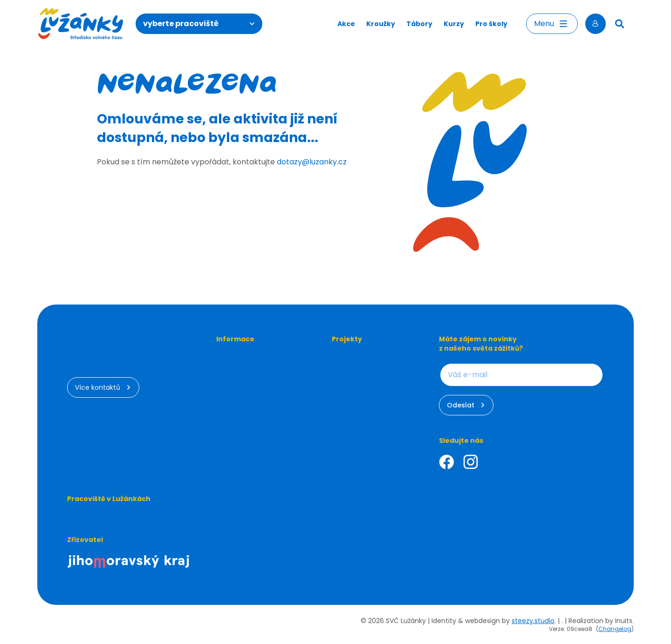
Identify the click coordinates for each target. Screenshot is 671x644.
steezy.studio (533, 621)
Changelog (615, 629)
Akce (346, 24)
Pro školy (491, 24)
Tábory (419, 24)
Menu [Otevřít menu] (552, 24)
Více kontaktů (103, 387)
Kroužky (381, 24)
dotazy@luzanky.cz (312, 162)
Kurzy (454, 24)
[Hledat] (620, 24)
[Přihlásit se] (596, 24)
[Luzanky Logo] (81, 24)
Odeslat (466, 405)
